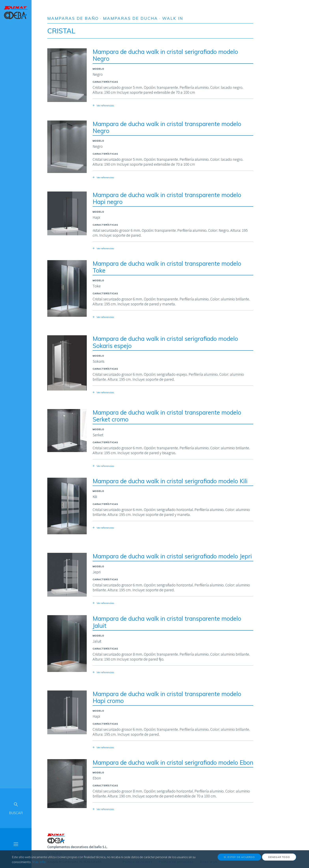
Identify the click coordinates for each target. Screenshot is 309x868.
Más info (39, 864)
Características (105, 82)
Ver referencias (105, 105)
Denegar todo (279, 859)
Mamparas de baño (73, 18)
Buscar (16, 813)
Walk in (173, 18)
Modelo (98, 69)
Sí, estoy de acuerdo (239, 859)
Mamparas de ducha (130, 18)
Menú (16, 853)
